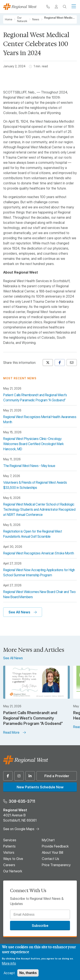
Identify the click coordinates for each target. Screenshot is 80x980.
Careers (9, 865)
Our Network (22, 19)
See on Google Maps (19, 829)
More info (9, 963)
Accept (9, 973)
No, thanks (28, 973)
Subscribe (40, 926)
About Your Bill (52, 852)
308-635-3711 (22, 801)
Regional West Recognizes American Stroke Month (39, 553)
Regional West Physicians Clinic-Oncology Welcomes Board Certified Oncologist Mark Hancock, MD (33, 444)
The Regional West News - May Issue (29, 466)
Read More (11, 732)
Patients (9, 846)
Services (10, 840)
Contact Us (50, 859)
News (36, 19)
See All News (19, 612)
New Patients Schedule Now (40, 787)
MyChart (48, 840)
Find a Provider (57, 776)
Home (9, 19)
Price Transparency (56, 865)
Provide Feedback (55, 846)
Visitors (9, 852)
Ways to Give (13, 859)
